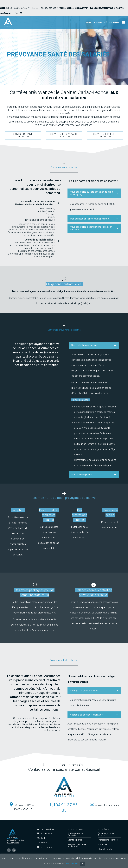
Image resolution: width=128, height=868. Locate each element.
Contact (41, 838)
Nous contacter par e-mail (105, 805)
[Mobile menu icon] (123, 22)
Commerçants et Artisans (106, 834)
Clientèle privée (75, 840)
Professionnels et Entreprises (76, 834)
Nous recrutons (45, 847)
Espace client (112, 22)
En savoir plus (72, 864)
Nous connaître (45, 833)
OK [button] (83, 864)
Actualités (42, 843)
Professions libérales (108, 840)
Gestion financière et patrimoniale (77, 845)
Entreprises (103, 845)
